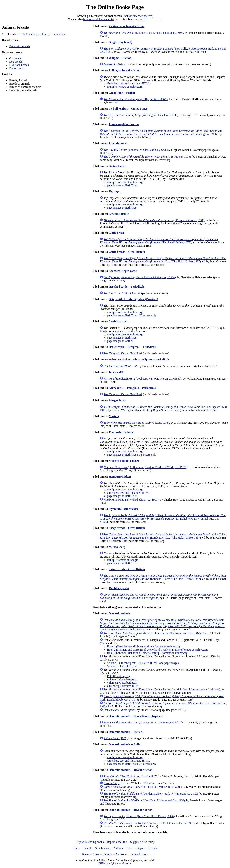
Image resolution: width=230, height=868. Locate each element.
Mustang (114, 416)
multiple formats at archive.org (125, 87)
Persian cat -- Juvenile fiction (127, 26)
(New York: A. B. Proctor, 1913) (147, 157)
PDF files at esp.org (118, 676)
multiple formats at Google (123, 560)
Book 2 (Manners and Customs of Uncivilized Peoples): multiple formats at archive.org (157, 650)
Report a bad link (117, 842)
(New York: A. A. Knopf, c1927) (131, 776)
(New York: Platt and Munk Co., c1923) (142, 787)
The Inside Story (139, 854)
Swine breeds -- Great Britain (127, 569)
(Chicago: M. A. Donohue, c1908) (141, 722)
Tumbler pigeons (119, 588)
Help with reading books (90, 842)
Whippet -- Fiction (120, 58)
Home (77, 848)
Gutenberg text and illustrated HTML (129, 83)
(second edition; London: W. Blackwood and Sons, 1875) (153, 633)
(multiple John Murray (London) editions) (162, 689)
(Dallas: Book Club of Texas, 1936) (136, 423)
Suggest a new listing (142, 842)
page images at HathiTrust (122, 185)
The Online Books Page (115, 7)
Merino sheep (117, 547)
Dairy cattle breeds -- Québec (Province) (133, 299)
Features (107, 854)
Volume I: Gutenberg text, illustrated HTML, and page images (143, 663)
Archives (121, 854)
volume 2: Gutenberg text (122, 683)
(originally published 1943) (136, 99)
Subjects (141, 848)
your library (43, 34)
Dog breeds (16, 62)
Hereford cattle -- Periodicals (126, 287)
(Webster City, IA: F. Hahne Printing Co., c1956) (140, 277)
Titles (129, 848)
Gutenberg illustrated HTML (124, 686)
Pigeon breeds (17, 68)
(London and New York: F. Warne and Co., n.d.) (151, 794)
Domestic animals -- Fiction (125, 732)
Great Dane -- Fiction (122, 93)
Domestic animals (19, 46)
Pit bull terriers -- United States (128, 109)
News (96, 854)
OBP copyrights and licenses (115, 863)
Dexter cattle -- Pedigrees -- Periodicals (133, 347)
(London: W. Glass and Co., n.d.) (135, 150)
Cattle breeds (117, 233)
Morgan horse (117, 400)
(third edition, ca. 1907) (131, 500)
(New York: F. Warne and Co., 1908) (144, 800)
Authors (118, 848)
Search (88, 848)
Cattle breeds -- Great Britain (127, 252)
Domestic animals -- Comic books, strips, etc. (136, 716)
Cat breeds (15, 58)
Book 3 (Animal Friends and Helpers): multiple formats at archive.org (147, 653)
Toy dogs (114, 191)
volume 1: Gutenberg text (122, 679)
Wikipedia (29, 34)
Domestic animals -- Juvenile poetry (131, 810)
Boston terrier (117, 166)
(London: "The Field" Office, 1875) (159, 241)
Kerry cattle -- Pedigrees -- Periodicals (132, 388)
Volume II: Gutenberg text (122, 666)
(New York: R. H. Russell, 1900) (139, 816)
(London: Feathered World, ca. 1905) (145, 467)
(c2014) (114, 64)
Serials (153, 848)
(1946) (116, 738)
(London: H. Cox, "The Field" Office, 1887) (163, 260)
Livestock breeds (19, 65)
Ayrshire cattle (118, 321)
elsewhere (60, 34)
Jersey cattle (116, 372)
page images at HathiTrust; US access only (132, 315)
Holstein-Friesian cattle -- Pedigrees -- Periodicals (139, 359)
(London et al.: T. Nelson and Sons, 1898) (143, 33)
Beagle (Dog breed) (120, 42)
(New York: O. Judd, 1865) (163, 625)
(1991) (154, 220)
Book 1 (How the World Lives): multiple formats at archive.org (143, 646)
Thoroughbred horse (121, 432)
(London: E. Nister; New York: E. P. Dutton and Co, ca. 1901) (149, 823)
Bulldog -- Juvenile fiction (125, 70)
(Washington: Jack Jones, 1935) (141, 115)
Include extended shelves (138, 16)
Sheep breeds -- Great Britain (127, 528)
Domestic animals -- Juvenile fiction (131, 770)
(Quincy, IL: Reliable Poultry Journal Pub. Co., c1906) (163, 519)
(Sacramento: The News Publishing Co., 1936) (161, 132)
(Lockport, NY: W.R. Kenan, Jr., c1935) (143, 379)
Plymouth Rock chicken (123, 509)
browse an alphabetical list (98, 19)
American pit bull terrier (124, 124)
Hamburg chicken (120, 477)
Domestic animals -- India (125, 744)
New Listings (103, 848)
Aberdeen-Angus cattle (123, 271)
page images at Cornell (120, 341)
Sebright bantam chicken (124, 461)
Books (85, 854)
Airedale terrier (118, 143)
